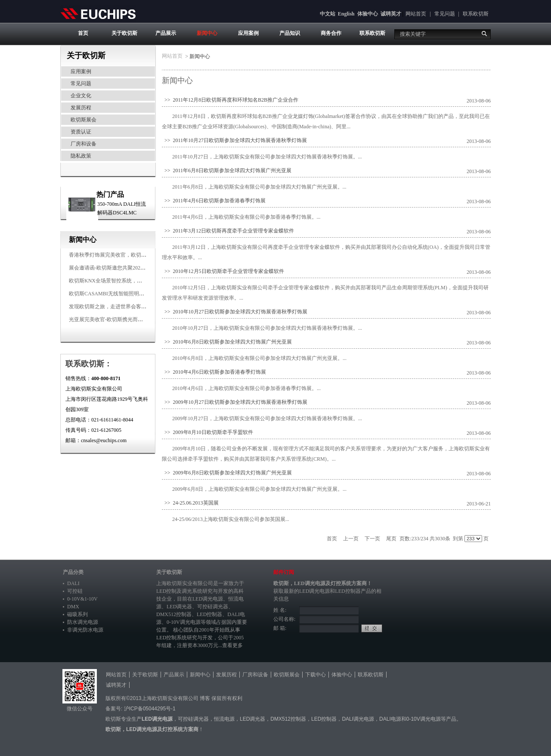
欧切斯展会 (84, 120)
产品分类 (73, 572)
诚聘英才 (391, 14)
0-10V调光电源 (184, 622)
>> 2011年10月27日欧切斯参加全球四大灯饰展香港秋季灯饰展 (234, 140)
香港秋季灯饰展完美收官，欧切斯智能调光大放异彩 (128, 255)
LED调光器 (179, 607)
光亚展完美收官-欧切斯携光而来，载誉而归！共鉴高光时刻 (137, 319)
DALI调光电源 (358, 719)
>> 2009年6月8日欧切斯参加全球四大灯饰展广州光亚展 (227, 473)
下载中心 (316, 675)
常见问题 (445, 14)
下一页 (372, 539)
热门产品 (110, 194)
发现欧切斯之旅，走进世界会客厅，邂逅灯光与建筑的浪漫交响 (141, 307)
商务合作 (331, 33)
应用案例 (248, 33)
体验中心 (368, 14)
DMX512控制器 (174, 614)
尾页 (391, 539)
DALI (73, 583)
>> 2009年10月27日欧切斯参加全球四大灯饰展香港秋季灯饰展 (235, 402)
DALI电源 (390, 719)
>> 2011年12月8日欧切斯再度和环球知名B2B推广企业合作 (230, 100)
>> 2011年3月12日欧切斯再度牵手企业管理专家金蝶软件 (228, 231)
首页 (83, 33)
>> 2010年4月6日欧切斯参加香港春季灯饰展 (214, 372)
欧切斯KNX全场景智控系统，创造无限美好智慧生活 (129, 281)
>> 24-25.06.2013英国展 (190, 503)
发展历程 (81, 108)
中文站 (328, 14)
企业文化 (81, 96)
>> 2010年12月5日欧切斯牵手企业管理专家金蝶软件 (223, 271)
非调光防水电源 (85, 630)
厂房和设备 (84, 144)
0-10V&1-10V (82, 599)
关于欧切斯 (124, 33)
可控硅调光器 (213, 607)
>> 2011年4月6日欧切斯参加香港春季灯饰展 (214, 201)
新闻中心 (207, 33)
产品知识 (290, 33)
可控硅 (75, 591)
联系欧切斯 (476, 14)
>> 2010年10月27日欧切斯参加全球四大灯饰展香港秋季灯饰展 (235, 312)
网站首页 (416, 14)
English (346, 14)
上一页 (351, 539)
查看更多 (232, 645)
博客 (205, 698)
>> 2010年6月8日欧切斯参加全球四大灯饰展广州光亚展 (227, 342)
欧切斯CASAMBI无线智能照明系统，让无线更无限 (127, 294)
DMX (73, 607)
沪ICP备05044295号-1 (150, 709)
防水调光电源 (83, 622)
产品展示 (166, 33)
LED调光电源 (208, 599)
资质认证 (81, 132)
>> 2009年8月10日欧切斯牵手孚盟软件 (207, 432)
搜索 (484, 34)
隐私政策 (81, 156)
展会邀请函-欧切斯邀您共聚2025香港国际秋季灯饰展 (129, 268)
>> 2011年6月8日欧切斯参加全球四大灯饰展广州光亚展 (227, 170)
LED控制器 (209, 614)
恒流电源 (224, 719)
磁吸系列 (77, 614)
